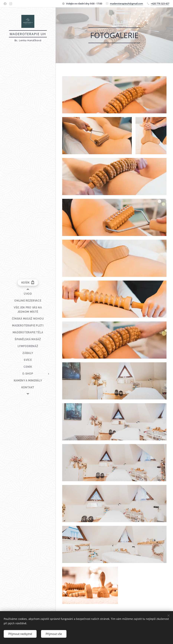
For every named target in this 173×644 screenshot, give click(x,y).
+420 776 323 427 (160, 4)
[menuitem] (28, 294)
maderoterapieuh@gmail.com (126, 4)
